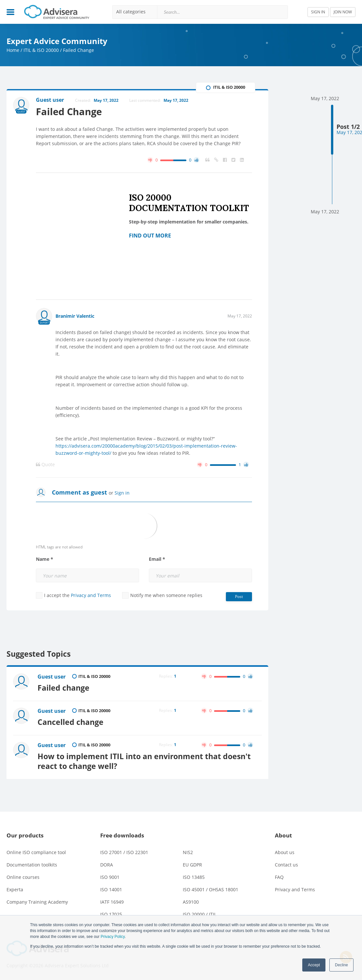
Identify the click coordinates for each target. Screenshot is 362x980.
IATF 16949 (112, 902)
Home (13, 50)
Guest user (52, 677)
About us (285, 852)
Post (239, 597)
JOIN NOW (343, 12)
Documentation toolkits (32, 865)
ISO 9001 (110, 877)
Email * (157, 559)
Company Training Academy (37, 902)
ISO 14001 (111, 889)
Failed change (63, 688)
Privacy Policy (113, 937)
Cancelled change (71, 722)
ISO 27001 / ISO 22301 (124, 852)
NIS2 (188, 852)
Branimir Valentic (75, 316)
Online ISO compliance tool (36, 852)
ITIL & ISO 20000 (41, 50)
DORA (107, 865)
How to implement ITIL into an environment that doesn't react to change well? (144, 761)
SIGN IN (318, 12)
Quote (45, 465)
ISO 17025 (111, 914)
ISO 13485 (194, 877)
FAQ (279, 877)
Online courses (23, 877)
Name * (45, 559)
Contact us (286, 865)
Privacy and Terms (91, 595)
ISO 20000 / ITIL (200, 914)
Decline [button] (341, 965)
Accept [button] (314, 965)
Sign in (122, 493)
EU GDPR (192, 865)
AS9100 (191, 902)
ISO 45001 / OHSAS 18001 (211, 889)
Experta (15, 889)
